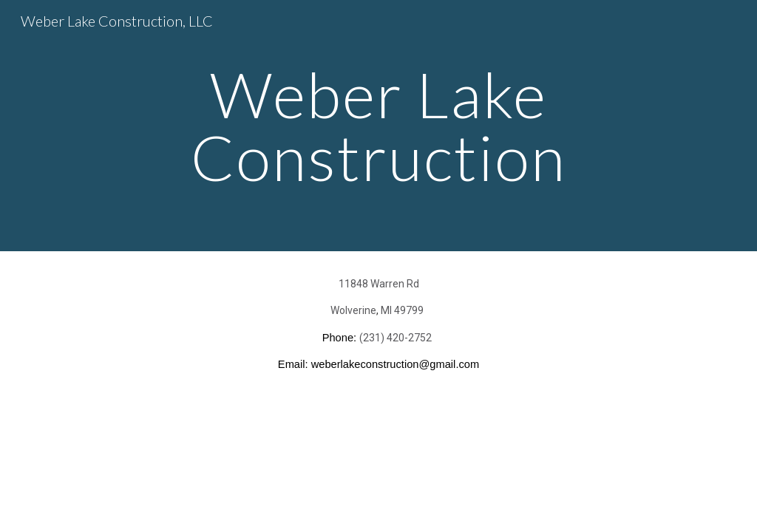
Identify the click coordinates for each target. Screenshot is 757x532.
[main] (378, 126)
